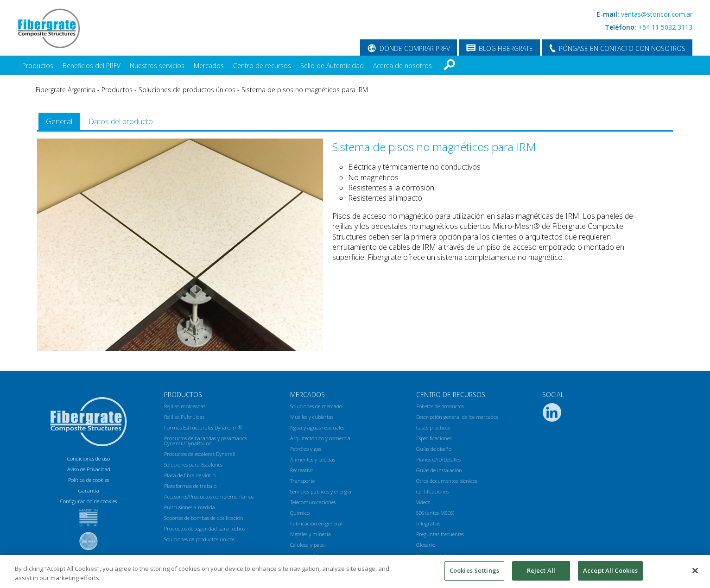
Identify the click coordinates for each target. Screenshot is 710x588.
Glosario (426, 545)
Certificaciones (432, 491)
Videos (423, 502)
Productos (38, 66)
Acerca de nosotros (403, 66)
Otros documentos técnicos (447, 481)
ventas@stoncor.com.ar (657, 14)
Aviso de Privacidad (89, 469)
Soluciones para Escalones (193, 465)
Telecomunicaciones (313, 502)
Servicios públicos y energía (321, 491)
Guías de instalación (439, 470)
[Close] (695, 570)
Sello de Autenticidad (332, 66)
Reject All (541, 570)
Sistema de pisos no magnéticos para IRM (305, 90)
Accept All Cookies (610, 570)
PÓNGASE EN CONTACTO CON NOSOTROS (622, 48)
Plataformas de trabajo (190, 486)
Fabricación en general (316, 523)
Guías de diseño (434, 449)
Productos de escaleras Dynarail (200, 454)
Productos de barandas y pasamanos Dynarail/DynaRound (206, 441)
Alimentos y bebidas (313, 459)
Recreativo (302, 470)
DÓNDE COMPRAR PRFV (415, 48)
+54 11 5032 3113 (665, 27)
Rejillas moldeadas (185, 406)
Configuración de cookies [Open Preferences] (89, 501)
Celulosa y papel (308, 545)
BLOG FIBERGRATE (506, 48)
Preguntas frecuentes (440, 534)
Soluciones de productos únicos (187, 90)
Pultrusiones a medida (190, 507)
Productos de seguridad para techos (204, 528)
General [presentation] (59, 121)
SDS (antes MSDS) (435, 513)
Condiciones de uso (89, 458)
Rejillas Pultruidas (184, 417)
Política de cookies (89, 480)
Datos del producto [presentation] (121, 121)
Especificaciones (434, 438)
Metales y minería (311, 534)
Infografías (428, 523)
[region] (355, 572)
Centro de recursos (262, 66)
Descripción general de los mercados (457, 417)
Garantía (89, 490)
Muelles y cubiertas (312, 417)
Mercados (209, 66)
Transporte (302, 481)
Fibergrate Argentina (66, 90)
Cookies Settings (474, 570)
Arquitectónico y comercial (321, 438)
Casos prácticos (433, 427)
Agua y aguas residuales (317, 427)
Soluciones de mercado (316, 406)
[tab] (59, 122)
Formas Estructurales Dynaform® (203, 427)
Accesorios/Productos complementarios (209, 496)
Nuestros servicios (157, 66)
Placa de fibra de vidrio (190, 475)
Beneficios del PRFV (92, 66)
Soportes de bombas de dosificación (204, 518)
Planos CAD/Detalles (438, 459)
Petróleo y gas (306, 449)
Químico (300, 513)
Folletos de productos (440, 406)
